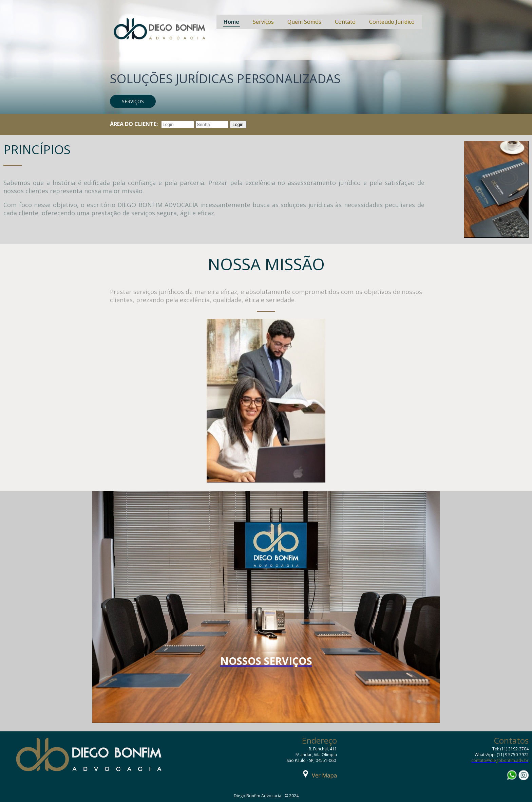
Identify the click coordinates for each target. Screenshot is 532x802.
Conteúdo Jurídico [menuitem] (392, 22)
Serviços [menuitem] (263, 22)
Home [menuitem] (231, 22)
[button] (133, 101)
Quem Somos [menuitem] (304, 22)
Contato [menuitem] (345, 22)
